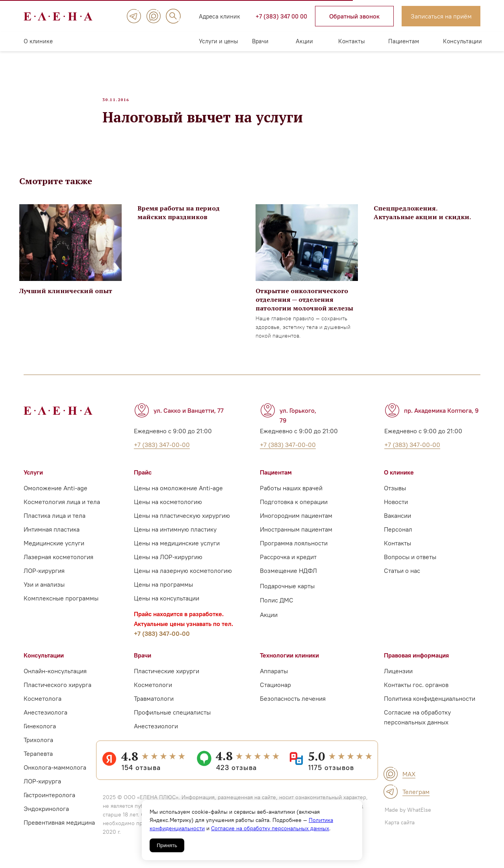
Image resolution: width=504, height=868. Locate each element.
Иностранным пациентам (296, 535)
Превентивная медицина (59, 828)
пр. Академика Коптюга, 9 (441, 416)
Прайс (143, 478)
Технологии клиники (289, 661)
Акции (304, 41)
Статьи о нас (402, 576)
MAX (409, 779)
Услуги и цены (219, 41)
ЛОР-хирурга (42, 787)
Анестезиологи (156, 731)
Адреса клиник (220, 16)
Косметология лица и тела (62, 507)
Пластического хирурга (57, 690)
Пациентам (404, 41)
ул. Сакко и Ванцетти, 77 (189, 416)
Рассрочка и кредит (288, 562)
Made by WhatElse (408, 815)
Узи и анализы (44, 590)
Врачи (260, 41)
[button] (354, 16)
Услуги (33, 478)
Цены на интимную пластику (175, 535)
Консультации (462, 41)
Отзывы (395, 493)
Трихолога (38, 745)
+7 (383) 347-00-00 (162, 639)
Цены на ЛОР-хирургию (168, 562)
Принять (167, 845)
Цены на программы (163, 590)
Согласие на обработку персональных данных (270, 828)
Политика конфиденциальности (430, 704)
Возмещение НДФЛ (288, 576)
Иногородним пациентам (296, 521)
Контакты (352, 41)
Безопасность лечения (293, 704)
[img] (134, 16)
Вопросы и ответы (410, 562)
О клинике (38, 41)
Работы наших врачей (291, 493)
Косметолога (43, 704)
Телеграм (416, 797)
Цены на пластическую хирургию (182, 521)
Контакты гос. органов (416, 690)
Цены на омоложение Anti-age (178, 493)
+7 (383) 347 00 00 (281, 16)
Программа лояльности (294, 549)
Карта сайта (400, 828)
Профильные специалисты (172, 718)
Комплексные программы (61, 604)
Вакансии (397, 521)
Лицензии (398, 676)
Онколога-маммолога (55, 773)
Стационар (275, 690)
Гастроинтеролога (49, 800)
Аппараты (274, 676)
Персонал (398, 535)
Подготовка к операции (294, 507)
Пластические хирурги (167, 676)
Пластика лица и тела (55, 521)
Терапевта (38, 759)
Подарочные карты (287, 591)
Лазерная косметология (58, 562)
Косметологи (153, 690)
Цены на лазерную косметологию (183, 576)
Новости (396, 507)
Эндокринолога (46, 814)
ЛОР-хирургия (44, 576)
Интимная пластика (52, 535)
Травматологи (154, 704)
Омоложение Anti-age (56, 493)
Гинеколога (40, 731)
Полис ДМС (277, 606)
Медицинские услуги (54, 549)
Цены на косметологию (168, 507)
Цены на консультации (167, 604)
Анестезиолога (45, 718)
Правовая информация (416, 661)
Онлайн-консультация (55, 676)
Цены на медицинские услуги (177, 549)
